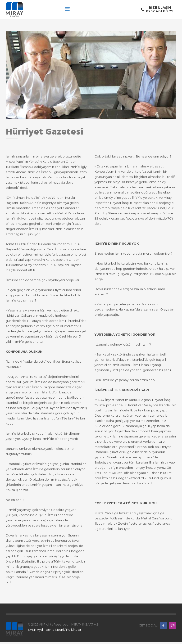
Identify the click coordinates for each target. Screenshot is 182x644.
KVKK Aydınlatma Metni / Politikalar (55, 630)
